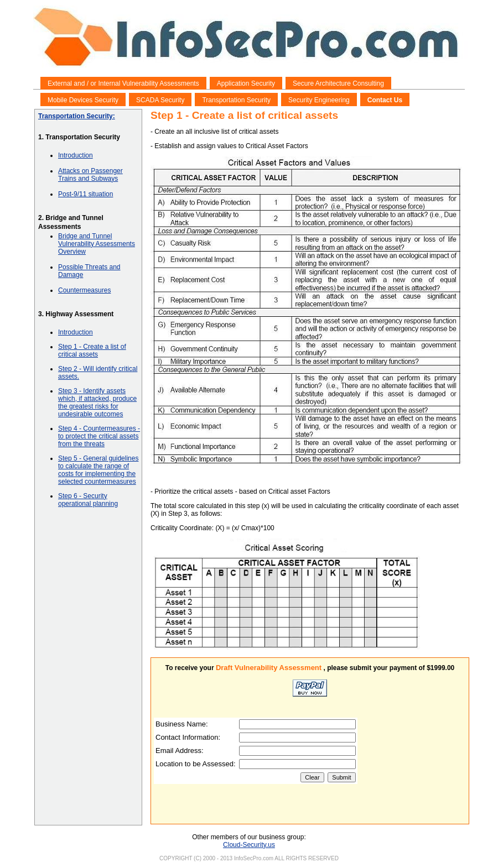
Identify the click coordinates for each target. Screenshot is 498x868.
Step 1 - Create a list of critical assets (92, 351)
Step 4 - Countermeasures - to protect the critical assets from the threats (99, 436)
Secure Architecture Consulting (338, 83)
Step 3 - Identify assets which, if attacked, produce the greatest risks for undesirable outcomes (97, 402)
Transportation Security (236, 100)
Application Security (246, 83)
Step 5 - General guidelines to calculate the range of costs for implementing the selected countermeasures (98, 470)
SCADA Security (160, 100)
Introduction (76, 155)
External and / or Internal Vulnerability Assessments (123, 83)
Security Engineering (319, 100)
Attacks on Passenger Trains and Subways (90, 175)
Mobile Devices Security (83, 100)
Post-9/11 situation (85, 194)
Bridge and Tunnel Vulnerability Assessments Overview (97, 244)
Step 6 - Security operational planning (88, 500)
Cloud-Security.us (249, 845)
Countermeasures (84, 290)
